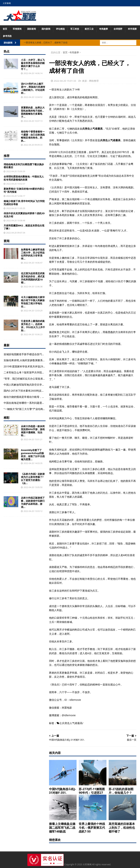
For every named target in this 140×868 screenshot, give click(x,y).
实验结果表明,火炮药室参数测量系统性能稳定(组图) (33, 360)
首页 (5, 29)
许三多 (114, 215)
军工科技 (75, 29)
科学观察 (132, 29)
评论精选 (60, 29)
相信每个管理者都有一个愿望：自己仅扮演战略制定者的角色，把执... (33, 136)
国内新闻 (46, 29)
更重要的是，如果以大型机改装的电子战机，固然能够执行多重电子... (33, 112)
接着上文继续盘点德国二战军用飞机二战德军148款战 (62, 828)
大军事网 (7, 3)
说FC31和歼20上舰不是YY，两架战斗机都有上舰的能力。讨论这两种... (33, 88)
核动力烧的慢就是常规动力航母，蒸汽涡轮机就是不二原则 (37, 397)
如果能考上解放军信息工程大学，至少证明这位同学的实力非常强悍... (33, 254)
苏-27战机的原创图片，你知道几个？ (121, 791)
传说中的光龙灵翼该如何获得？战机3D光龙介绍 (24, 215)
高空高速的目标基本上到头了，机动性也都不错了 (122, 828)
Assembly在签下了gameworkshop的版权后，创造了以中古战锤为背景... (33, 455)
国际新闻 (32, 29)
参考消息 (7, 36)
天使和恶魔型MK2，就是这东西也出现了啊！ (24, 227)
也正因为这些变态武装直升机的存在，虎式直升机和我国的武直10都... (33, 278)
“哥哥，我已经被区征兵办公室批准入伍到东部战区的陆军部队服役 (41, 379)
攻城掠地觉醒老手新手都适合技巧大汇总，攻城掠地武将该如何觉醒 (42, 354)
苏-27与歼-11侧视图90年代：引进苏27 (92, 791)
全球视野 (118, 29)
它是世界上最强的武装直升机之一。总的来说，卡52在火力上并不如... (33, 326)
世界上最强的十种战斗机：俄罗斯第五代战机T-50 (92, 828)
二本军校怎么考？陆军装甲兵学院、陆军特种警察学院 (34, 372)
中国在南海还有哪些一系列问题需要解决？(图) (30, 403)
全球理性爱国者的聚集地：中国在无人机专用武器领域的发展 (24, 178)
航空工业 (89, 29)
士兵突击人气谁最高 (71, 723)
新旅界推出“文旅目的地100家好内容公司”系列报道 (24, 190)
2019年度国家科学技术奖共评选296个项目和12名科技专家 (37, 366)
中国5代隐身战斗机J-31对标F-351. (63, 791)
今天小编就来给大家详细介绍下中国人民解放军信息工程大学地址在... (33, 302)
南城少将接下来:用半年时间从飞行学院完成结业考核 (24, 203)
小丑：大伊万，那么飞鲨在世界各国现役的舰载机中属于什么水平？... (33, 65)
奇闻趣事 (104, 29)
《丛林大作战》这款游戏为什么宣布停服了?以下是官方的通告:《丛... (33, 478)
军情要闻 (17, 29)
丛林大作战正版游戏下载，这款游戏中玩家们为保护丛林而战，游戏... (33, 502)
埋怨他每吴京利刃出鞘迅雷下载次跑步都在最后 (24, 166)
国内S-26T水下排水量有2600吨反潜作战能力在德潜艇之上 (37, 391)
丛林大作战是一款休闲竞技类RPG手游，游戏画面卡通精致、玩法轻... (33, 431)
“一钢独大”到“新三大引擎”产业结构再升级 (27, 409)
